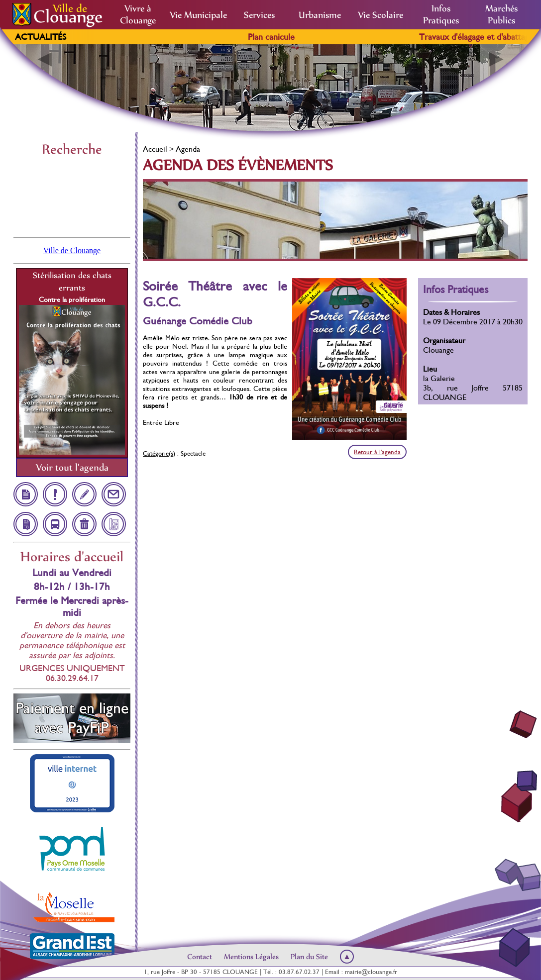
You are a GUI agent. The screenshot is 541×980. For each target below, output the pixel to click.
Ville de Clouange (72, 250)
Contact (200, 957)
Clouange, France (72, 196)
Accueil (155, 149)
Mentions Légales (251, 957)
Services (259, 15)
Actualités (41, 37)
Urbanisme (320, 15)
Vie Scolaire (380, 15)
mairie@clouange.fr (371, 972)
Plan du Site (309, 957)
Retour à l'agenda (377, 452)
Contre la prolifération (72, 299)
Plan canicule (285, 37)
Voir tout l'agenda (72, 467)
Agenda (188, 149)
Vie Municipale (198, 15)
